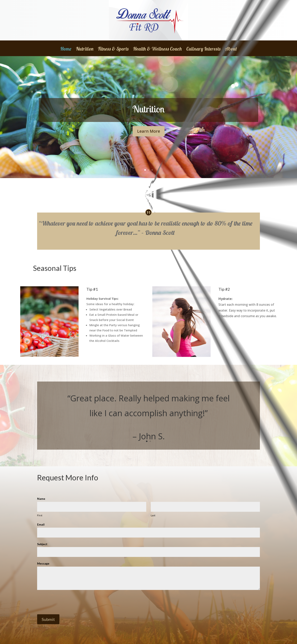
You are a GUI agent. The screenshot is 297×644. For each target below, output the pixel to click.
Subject (42, 544)
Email (41, 524)
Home (66, 50)
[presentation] (68, 602)
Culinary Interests (203, 50)
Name (41, 499)
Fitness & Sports (113, 50)
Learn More (149, 133)
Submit (48, 619)
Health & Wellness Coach (157, 50)
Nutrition (85, 50)
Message (43, 563)
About (231, 50)
